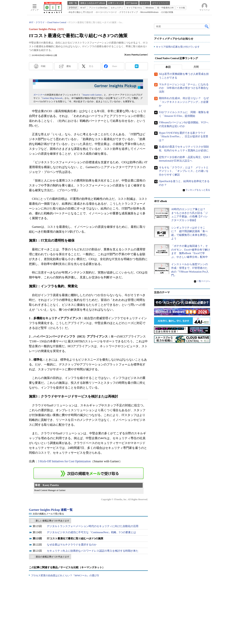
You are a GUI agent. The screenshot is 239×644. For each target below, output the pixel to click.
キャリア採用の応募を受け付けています (178, 47)
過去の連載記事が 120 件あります (52, 557)
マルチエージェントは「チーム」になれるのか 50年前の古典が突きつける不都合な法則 (184, 88)
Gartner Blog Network (52, 98)
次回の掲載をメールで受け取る (48, 514)
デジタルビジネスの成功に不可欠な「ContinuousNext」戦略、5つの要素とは (91, 532)
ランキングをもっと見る (198, 190)
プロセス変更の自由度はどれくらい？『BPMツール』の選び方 (65, 575)
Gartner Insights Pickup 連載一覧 (51, 510)
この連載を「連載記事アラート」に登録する (89, 473)
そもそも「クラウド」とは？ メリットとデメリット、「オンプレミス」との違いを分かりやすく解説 (184, 171)
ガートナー (39, 95)
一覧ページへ (203, 281)
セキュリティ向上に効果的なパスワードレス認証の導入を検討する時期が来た (93, 551)
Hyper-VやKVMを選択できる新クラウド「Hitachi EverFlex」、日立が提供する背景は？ (184, 137)
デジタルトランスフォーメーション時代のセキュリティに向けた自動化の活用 (93, 526)
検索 (207, 26)
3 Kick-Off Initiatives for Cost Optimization (64, 461)
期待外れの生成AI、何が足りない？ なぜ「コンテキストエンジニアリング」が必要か (184, 102)
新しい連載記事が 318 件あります (52, 521)
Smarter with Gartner (92, 95)
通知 (69, 66)
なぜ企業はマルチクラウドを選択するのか (72, 545)
